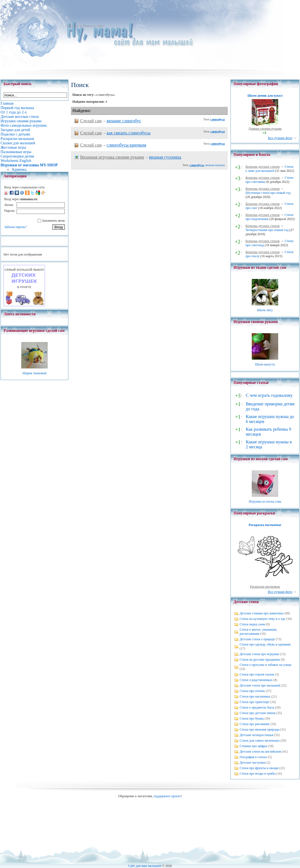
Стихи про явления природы (260, 729)
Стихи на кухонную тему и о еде (262, 619)
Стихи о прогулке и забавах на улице (266, 665)
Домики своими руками (265, 129)
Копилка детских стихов (262, 167)
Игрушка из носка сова (265, 501)
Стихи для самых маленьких (260, 740)
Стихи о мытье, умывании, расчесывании (258, 632)
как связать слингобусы (129, 133)
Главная (72, 26)
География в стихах (253, 757)
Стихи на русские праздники (260, 660)
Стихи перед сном (252, 624)
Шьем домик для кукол (265, 96)
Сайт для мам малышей (144, 866)
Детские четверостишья (256, 735)
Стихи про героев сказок (257, 674)
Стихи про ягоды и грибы (258, 774)
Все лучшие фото (280, 138)
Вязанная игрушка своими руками (112, 157)
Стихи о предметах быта (257, 707)
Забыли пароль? (15, 227)
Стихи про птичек (252, 691)
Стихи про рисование (255, 724)
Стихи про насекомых (255, 696)
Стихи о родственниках (256, 680)
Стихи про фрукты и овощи (259, 768)
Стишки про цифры (253, 746)
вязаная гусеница (165, 157)
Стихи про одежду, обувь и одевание (265, 644)
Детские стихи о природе (257, 639)
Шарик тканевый (34, 373)
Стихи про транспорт (255, 702)
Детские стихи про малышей (260, 685)
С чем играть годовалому (269, 395)
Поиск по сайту (94, 26)
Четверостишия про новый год (267, 230)
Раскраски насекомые (265, 587)
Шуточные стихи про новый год (268, 193)
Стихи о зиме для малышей (269, 169)
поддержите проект (167, 796)
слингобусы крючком (127, 145)
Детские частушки (253, 763)
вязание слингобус (124, 121)
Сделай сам (91, 121)
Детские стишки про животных (262, 613)
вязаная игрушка (215, 165)
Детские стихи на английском (260, 752)
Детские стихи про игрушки (259, 654)
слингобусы (218, 119)
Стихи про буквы (252, 718)
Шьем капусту (265, 364)
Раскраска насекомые (265, 525)
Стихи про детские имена (258, 713)
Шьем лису (265, 310)
